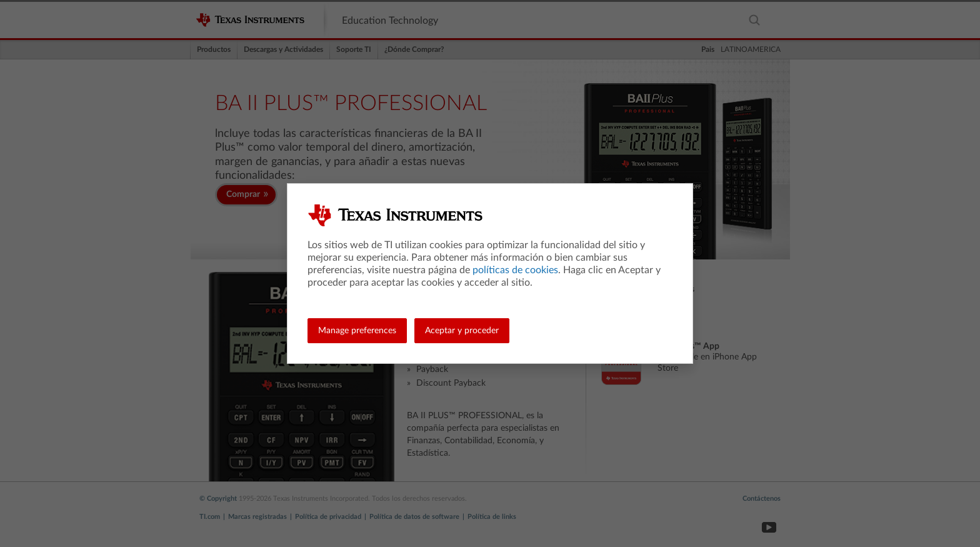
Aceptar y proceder (462, 331)
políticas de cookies (515, 270)
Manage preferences (357, 331)
